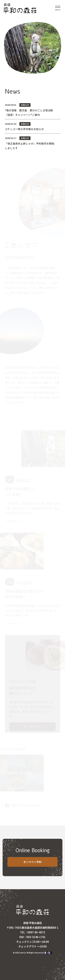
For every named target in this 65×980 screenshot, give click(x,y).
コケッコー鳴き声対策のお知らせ (24, 129)
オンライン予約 (32, 862)
